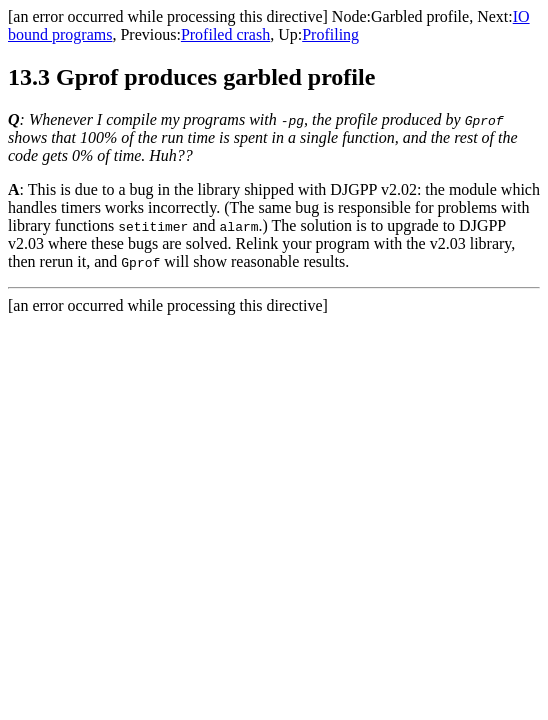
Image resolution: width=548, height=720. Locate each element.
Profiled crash (225, 34)
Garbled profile (420, 16)
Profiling (330, 34)
